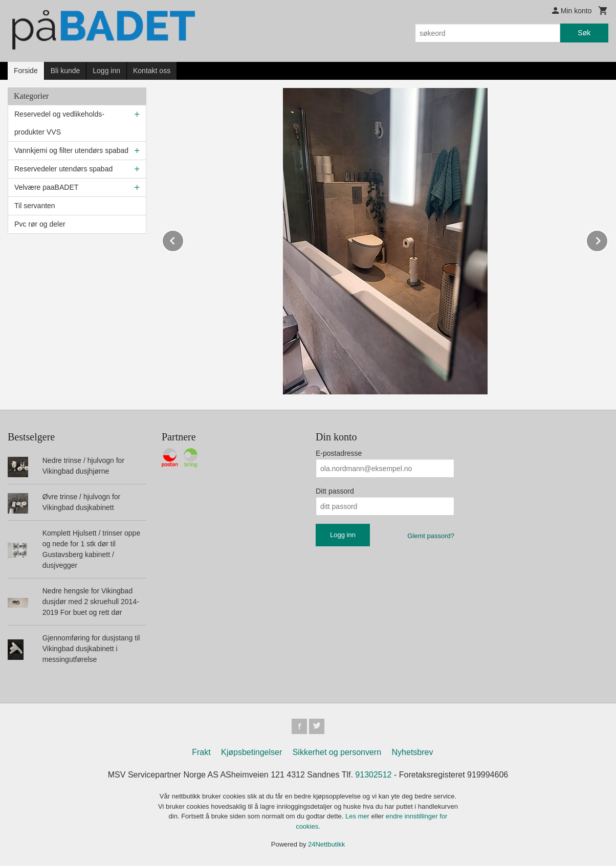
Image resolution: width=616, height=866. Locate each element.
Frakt (201, 753)
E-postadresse (339, 453)
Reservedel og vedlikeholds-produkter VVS (59, 123)
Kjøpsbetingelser (251, 753)
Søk (584, 33)
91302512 (373, 776)
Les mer (358, 817)
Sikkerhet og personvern (337, 753)
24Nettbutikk (326, 845)
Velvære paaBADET (46, 187)
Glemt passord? (431, 536)
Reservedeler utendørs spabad (63, 169)
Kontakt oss (152, 71)
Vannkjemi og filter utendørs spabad (71, 150)
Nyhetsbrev (413, 753)
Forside (26, 71)
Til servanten (35, 206)
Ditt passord (335, 491)
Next (608, 239)
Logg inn (106, 71)
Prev (184, 239)
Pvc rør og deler (40, 224)
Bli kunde (65, 71)
